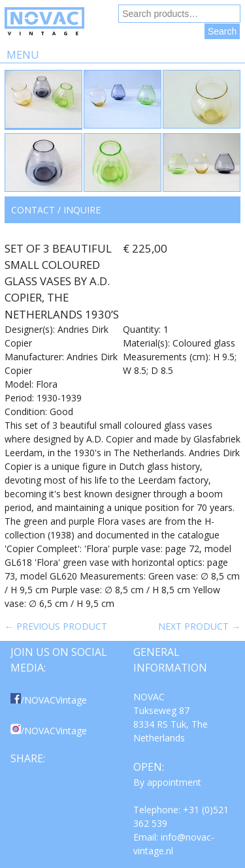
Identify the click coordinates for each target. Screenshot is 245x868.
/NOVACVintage (49, 700)
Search (222, 31)
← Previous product (56, 626)
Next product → (199, 626)
